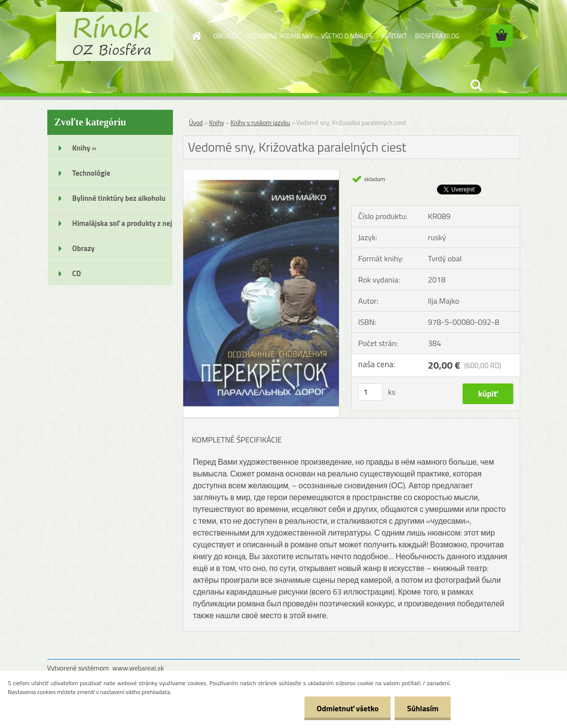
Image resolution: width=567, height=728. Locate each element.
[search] (476, 85)
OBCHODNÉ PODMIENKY (279, 36)
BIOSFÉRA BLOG (437, 36)
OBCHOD (225, 36)
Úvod (196, 123)
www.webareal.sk (138, 668)
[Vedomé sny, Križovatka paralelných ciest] (261, 173)
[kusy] (370, 392)
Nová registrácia (492, 9)
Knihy (217, 123)
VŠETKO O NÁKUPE (347, 36)
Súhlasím (423, 708)
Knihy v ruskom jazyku (260, 123)
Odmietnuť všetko (347, 708)
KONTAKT (394, 36)
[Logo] (115, 36)
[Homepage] (195, 36)
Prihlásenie (450, 9)
